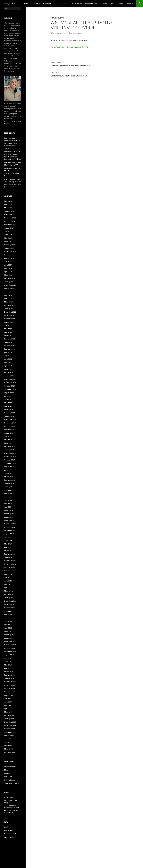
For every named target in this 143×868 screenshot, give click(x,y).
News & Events (91, 3)
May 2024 (8, 268)
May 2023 (8, 295)
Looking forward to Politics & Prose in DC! (84, 74)
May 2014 (8, 504)
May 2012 (8, 584)
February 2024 (10, 278)
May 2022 (8, 329)
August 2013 (9, 534)
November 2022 (10, 315)
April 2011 (8, 628)
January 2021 (9, 376)
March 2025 (9, 241)
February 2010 (10, 675)
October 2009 (9, 688)
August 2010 (9, 655)
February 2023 (10, 305)
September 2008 (10, 732)
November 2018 (10, 456)
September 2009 (10, 692)
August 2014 (9, 493)
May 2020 (8, 403)
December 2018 (10, 453)
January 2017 (9, 487)
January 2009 (9, 719)
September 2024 (10, 255)
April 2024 (8, 272)
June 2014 (8, 500)
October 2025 (9, 221)
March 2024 (9, 275)
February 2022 (10, 339)
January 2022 (9, 342)
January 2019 (9, 450)
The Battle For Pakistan (42, 3)
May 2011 (8, 625)
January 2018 (9, 483)
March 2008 (9, 749)
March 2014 (9, 510)
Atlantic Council (108, 3)
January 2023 (9, 309)
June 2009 (8, 702)
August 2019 (9, 433)
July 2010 (8, 658)
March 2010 (9, 672)
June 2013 (8, 541)
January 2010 (9, 678)
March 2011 (9, 631)
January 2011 (9, 638)
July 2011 (8, 618)
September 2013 (10, 530)
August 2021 (9, 352)
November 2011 (10, 604)
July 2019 (8, 436)
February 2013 (10, 554)
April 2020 (8, 406)
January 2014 (9, 517)
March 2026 (9, 208)
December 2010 (10, 641)
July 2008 (8, 739)
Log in (6, 827)
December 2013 (10, 520)
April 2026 (8, 204)
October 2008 (9, 729)
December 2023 (10, 285)
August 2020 (9, 393)
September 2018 (10, 463)
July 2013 (8, 537)
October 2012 (9, 567)
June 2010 (8, 662)
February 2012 (10, 594)
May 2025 (8, 238)
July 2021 (8, 356)
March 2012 (9, 591)
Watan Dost (8, 813)
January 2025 (9, 248)
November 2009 (10, 685)
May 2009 (8, 705)
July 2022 (8, 325)
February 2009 (10, 715)
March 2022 (9, 335)
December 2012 (10, 561)
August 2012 (9, 574)
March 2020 (9, 409)
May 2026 (8, 201)
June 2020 (8, 399)
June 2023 (8, 292)
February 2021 (10, 372)
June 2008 (8, 742)
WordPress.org (10, 837)
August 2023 (9, 288)
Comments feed (10, 834)
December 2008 (10, 722)
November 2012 (10, 564)
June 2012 (8, 581)
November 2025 (10, 218)
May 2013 (8, 544)
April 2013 (8, 547)
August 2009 (9, 695)
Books (66, 3)
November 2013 (10, 524)
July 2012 (8, 577)
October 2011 (9, 608)
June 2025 (8, 235)
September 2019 (10, 430)
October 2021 (9, 346)
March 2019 (9, 443)
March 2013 (9, 551)
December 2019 (10, 420)
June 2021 (8, 359)
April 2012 (8, 588)
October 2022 (9, 319)
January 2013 (9, 557)
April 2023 (8, 299)
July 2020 (8, 396)
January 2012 (9, 598)
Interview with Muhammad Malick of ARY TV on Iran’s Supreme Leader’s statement (12, 143)
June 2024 (8, 265)
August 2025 (9, 228)
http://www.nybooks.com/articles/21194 (69, 47)
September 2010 (10, 651)
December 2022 (10, 312)
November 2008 (10, 725)
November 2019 (10, 423)
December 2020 (10, 379)
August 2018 (9, 467)
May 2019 (8, 440)
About (121, 3)
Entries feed (9, 830)
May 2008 (8, 746)
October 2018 (9, 460)
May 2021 (8, 362)
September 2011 (10, 611)
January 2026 (9, 211)
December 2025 (10, 214)
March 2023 (9, 302)
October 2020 (9, 386)
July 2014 (8, 497)
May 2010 (8, 665)
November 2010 (10, 645)
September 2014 (10, 490)
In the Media (77, 3)
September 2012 (10, 571)
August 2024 (9, 258)
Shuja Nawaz (11, 3)
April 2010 (8, 668)
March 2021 (9, 369)
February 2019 (10, 446)
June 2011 (8, 621)
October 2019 (9, 426)
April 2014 (8, 507)
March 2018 (9, 477)
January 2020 (9, 416)
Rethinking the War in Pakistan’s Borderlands (84, 64)
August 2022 (9, 322)
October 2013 (9, 527)
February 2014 (10, 514)
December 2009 (10, 682)
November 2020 (10, 383)
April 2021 (8, 366)
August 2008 (9, 735)
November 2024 (10, 251)
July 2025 (8, 231)
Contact (131, 3)
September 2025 (10, 225)
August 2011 (9, 614)
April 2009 (8, 709)
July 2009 (8, 698)
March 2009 (9, 712)
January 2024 (9, 282)
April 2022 (8, 332)
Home (27, 3)
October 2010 (9, 648)
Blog (57, 3)
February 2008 (10, 752)
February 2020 (10, 413)
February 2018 (10, 480)
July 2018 (8, 470)
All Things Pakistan (11, 810)
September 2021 (10, 349)
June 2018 (8, 473)
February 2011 (10, 635)
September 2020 (10, 389)
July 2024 (8, 262)
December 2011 (10, 601)
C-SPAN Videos (10, 798)
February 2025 (10, 245)
